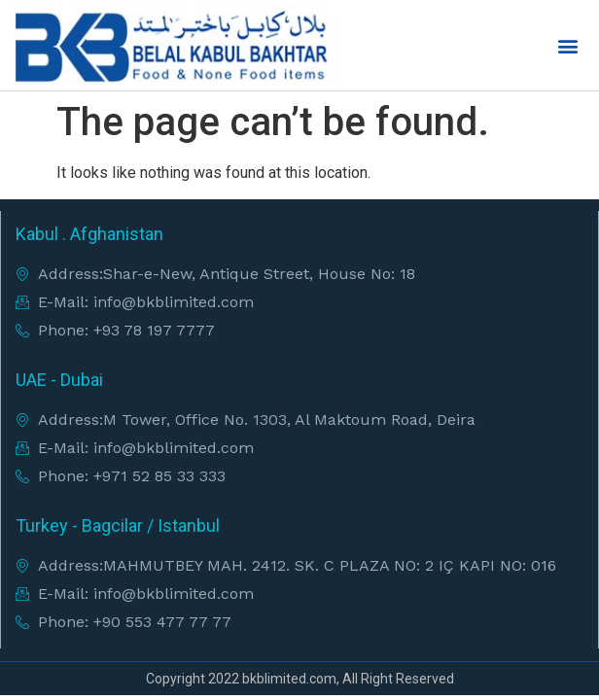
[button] (568, 45)
